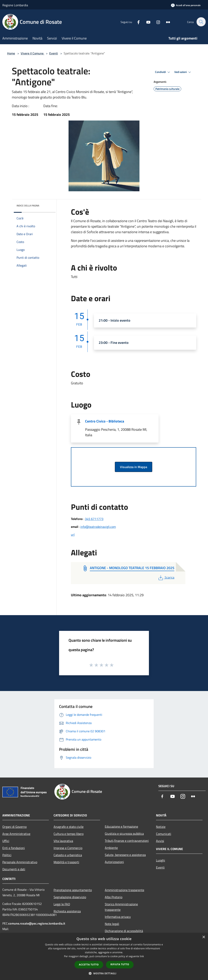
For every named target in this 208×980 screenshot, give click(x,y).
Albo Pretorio (114, 897)
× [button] (204, 937)
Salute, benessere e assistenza (125, 855)
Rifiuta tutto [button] (120, 964)
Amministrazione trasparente (124, 890)
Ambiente (111, 848)
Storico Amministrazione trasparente (121, 907)
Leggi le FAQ (62, 904)
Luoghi (161, 860)
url (73, 535)
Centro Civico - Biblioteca (105, 421)
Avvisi (160, 841)
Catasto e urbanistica (68, 855)
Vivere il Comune (32, 53)
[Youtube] (146, 22)
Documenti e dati (14, 869)
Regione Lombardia (15, 5)
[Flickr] (166, 22)
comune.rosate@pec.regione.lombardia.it (37, 923)
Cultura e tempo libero (69, 834)
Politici (7, 855)
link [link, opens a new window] (142, 956)
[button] (104, 973)
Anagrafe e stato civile (69, 827)
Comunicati (164, 834)
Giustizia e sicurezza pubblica (124, 834)
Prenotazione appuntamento (73, 890)
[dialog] (104, 957)
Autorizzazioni (114, 862)
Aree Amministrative (16, 834)
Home (11, 53)
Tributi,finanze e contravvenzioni (127, 841)
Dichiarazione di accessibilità (124, 931)
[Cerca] (201, 22)
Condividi (163, 72)
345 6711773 (94, 519)
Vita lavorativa (63, 841)
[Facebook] (136, 22)
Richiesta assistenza (67, 911)
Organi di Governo (14, 827)
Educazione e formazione (121, 826)
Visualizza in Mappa (134, 467)
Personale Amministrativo (20, 862)
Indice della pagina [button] (28, 206)
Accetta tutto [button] (89, 965)
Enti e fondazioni (14, 848)
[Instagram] (156, 22)
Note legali (112, 924)
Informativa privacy (118, 917)
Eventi (54, 53)
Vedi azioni (183, 72)
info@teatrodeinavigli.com (98, 527)
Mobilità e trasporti (66, 862)
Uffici (6, 841)
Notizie (161, 827)
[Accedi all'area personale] (186, 5)
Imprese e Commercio (68, 848)
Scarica (166, 577)
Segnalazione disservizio (70, 897)
